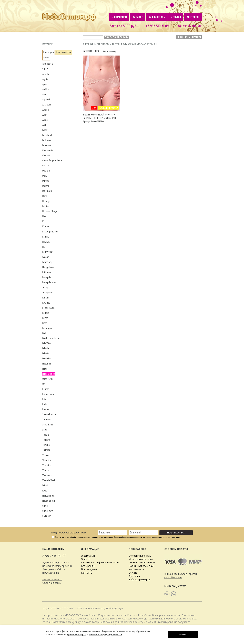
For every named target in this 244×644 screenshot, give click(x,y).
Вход (180, 37)
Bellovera (47, 140)
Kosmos (46, 303)
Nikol (45, 369)
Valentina (47, 460)
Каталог (138, 17)
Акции (46, 58)
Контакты (193, 17)
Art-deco (47, 105)
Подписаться (176, 533)
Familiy (46, 237)
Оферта (86, 559)
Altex (45, 95)
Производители (63, 52)
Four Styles (48, 252)
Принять (183, 635)
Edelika (46, 206)
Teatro (46, 435)
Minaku (46, 354)
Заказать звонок (190, 26)
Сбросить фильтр (109, 51)
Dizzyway (47, 191)
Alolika (45, 89)
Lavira (45, 318)
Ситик (45, 506)
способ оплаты (173, 577)
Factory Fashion (50, 232)
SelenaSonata (49, 415)
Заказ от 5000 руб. (123, 26)
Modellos (47, 359)
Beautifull (47, 135)
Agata (45, 79)
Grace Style (48, 262)
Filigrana (46, 242)
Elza (44, 216)
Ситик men (48, 511)
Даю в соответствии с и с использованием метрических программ (118, 537)
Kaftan (46, 298)
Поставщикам (89, 569)
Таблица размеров (140, 579)
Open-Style (48, 379)
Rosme (46, 409)
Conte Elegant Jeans (52, 161)
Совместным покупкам (142, 562)
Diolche (46, 186)
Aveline (46, 110)
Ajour (45, 84)
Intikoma (47, 272)
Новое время (49, 501)
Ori (44, 384)
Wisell (45, 486)
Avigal (45, 120)
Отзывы (176, 17)
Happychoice (48, 267)
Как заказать (157, 17)
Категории (49, 52)
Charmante (48, 150)
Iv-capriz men (49, 282)
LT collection (48, 308)
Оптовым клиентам (140, 556)
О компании (119, 17)
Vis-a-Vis (47, 475)
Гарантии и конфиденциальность (100, 562)
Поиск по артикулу (116, 37)
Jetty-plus (48, 293)
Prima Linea (48, 394)
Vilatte (46, 470)
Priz (44, 399)
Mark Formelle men (52, 338)
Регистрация (193, 37)
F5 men (46, 227)
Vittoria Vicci (49, 481)
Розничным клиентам (141, 566)
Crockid (46, 166)
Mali (44, 333)
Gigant (46, 257)
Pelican (46, 389)
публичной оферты (76, 635)
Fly (44, 247)
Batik (45, 130)
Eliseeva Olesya (50, 211)
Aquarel (46, 100)
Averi (45, 115)
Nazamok (47, 364)
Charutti (46, 155)
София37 (47, 516)
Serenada (47, 420)
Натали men (48, 496)
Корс (45, 491)
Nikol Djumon (49, 374)
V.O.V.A (45, 455)
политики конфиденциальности (105, 635)
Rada (45, 404)
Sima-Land (48, 425)
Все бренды (88, 566)
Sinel (45, 430)
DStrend (46, 171)
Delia (45, 176)
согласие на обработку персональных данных (79, 537)
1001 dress (48, 64)
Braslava (47, 145)
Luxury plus (48, 328)
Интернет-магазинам (141, 559)
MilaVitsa (47, 343)
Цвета (97, 51)
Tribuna (46, 445)
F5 (43, 222)
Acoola (46, 74)
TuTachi (46, 450)
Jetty (45, 288)
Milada (46, 348)
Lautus (46, 313)
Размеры (87, 51)
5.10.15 (45, 69)
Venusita (47, 465)
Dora (45, 196)
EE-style (47, 201)
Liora (45, 323)
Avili (44, 125)
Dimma (46, 181)
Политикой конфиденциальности (128, 537)
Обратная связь (52, 583)
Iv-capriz (47, 277)
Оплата (133, 573)
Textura (46, 440)
